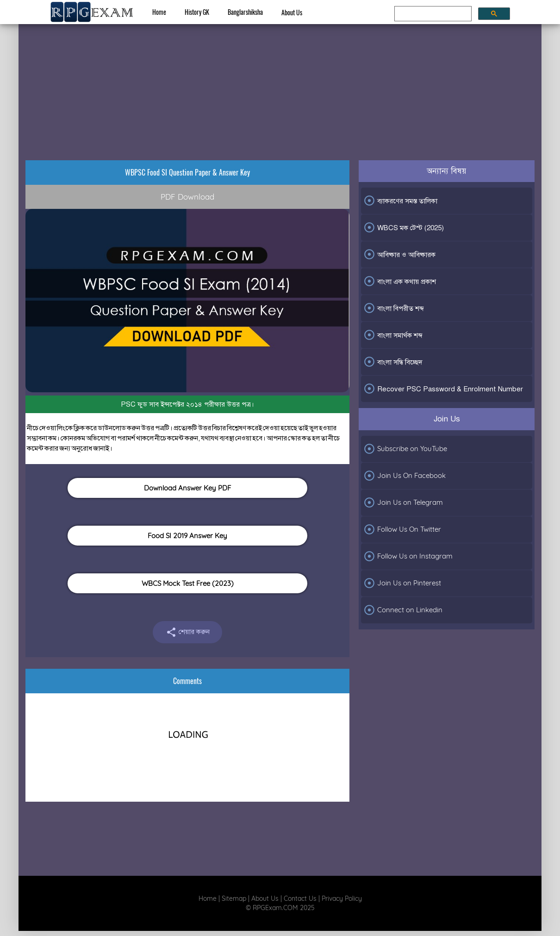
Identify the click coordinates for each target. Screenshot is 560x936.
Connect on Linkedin (403, 610)
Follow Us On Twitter (402, 529)
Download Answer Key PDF (187, 488)
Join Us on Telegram (403, 503)
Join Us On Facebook (404, 476)
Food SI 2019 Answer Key (187, 536)
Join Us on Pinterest (402, 583)
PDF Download (187, 197)
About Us (292, 12)
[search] (432, 14)
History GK (197, 12)
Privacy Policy (342, 898)
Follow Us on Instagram (408, 556)
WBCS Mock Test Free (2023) (188, 583)
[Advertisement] (280, 82)
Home (159, 12)
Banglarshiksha (245, 12)
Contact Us (300, 898)
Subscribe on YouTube (405, 449)
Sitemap (234, 898)
